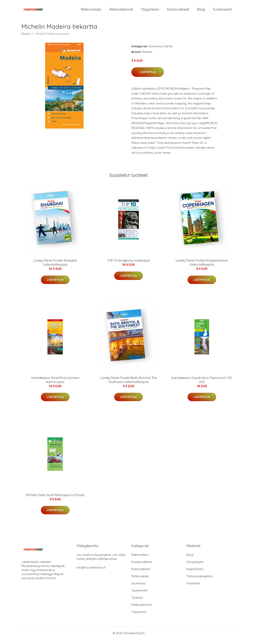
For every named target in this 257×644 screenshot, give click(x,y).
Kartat (168, 50)
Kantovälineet (178, 11)
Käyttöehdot (195, 573)
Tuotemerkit (222, 11)
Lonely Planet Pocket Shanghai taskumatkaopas (55, 267)
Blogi (201, 11)
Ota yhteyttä (195, 566)
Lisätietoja (148, 76)
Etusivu (26, 38)
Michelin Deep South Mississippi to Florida (55, 499)
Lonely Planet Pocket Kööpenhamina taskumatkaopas (202, 267)
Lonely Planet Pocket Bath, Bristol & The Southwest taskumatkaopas (129, 384)
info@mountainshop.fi (91, 572)
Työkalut (137, 602)
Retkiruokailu (91, 11)
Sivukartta (193, 588)
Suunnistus (156, 50)
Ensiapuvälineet (142, 566)
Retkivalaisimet (121, 11)
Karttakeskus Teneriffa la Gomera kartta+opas (55, 384)
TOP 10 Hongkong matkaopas (128, 265)
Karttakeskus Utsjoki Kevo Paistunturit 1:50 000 (202, 384)
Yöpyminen (150, 11)
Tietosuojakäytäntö (200, 580)
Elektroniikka (140, 559)
